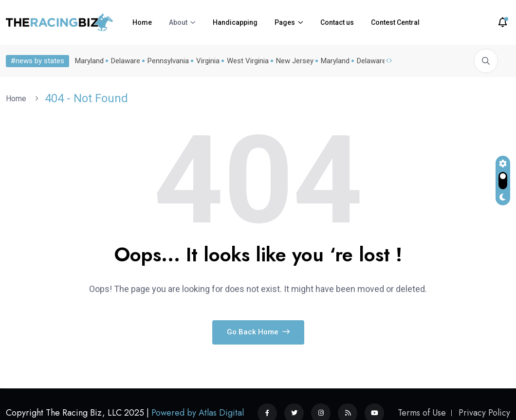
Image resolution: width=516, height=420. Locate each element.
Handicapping (235, 22)
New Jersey (295, 61)
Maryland (89, 61)
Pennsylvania (168, 61)
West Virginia (248, 61)
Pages (285, 22)
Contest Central (395, 22)
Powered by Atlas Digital (198, 413)
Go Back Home (258, 332)
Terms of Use (422, 413)
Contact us (337, 22)
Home (142, 22)
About (178, 22)
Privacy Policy (484, 413)
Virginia (208, 61)
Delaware (126, 61)
